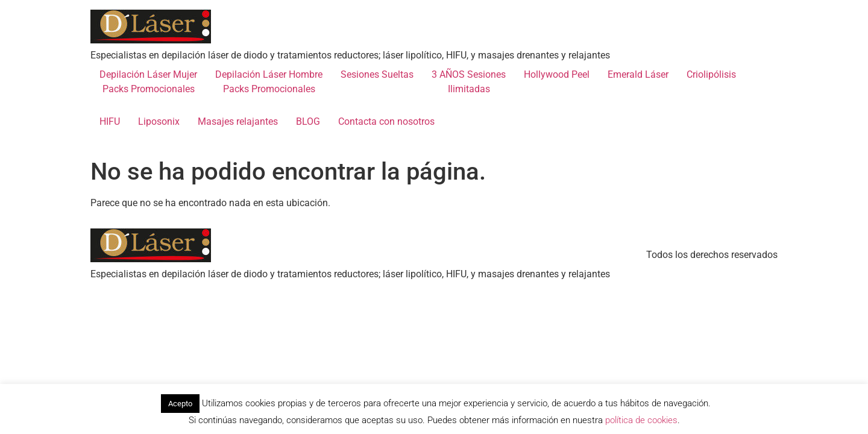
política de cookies (641, 420)
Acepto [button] (180, 404)
